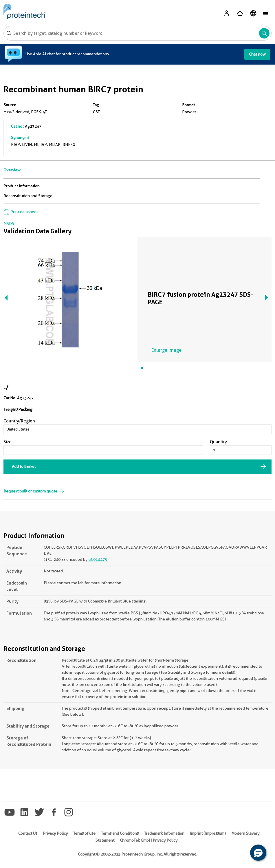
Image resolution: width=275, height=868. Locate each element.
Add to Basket (24, 466)
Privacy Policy (55, 833)
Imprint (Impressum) (208, 833)
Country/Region (19, 421)
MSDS (9, 224)
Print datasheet (21, 212)
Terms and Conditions (120, 833)
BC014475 (98, 559)
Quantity (218, 442)
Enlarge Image (166, 350)
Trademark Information (164, 833)
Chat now (257, 54)
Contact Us (28, 833)
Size (8, 442)
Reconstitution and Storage (28, 196)
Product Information (22, 186)
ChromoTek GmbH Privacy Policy (149, 840)
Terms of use (84, 833)
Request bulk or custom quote (34, 491)
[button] (258, 853)
